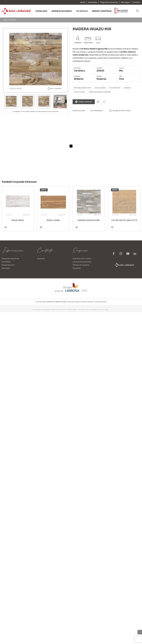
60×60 (105, 55)
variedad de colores (81, 61)
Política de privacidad (100, 302)
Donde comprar (84, 102)
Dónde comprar (102, 11)
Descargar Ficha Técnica (120, 111)
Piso (122, 79)
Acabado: (77, 76)
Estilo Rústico (115, 88)
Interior (127, 88)
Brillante (79, 79)
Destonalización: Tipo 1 (82, 88)
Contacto (136, 2)
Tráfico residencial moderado (100, 92)
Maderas (101, 79)
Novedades (93, 2)
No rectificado (79, 92)
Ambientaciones (62, 11)
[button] (137, 11)
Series (83, 2)
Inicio (5, 20)
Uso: (121, 76)
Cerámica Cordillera (72, 310)
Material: (77, 68)
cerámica (85, 49)
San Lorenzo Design (92, 310)
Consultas (77, 268)
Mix (121, 71)
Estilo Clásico (100, 88)
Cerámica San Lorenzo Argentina (41, 310)
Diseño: (99, 76)
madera (134, 49)
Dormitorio (13, 20)
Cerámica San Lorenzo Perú (58, 310)
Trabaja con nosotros (81, 265)
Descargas (125, 2)
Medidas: (100, 68)
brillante (100, 52)
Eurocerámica (82, 310)
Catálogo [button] (41, 11)
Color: (121, 68)
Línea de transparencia (82, 262)
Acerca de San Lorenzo (82, 259)
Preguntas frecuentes (109, 2)
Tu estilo (82, 11)
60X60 (100, 71)
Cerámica (79, 71)
